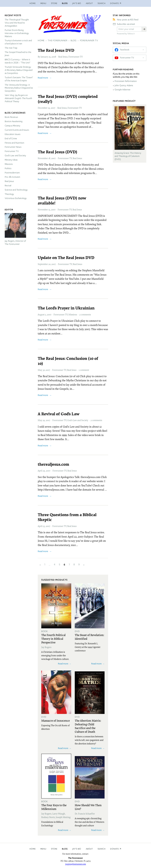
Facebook (125, 50)
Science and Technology (16, 190)
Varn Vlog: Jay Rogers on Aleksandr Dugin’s (18, 98)
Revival (8, 186)
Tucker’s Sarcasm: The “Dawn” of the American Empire (19, 79)
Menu (43, 3)
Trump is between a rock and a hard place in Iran (18, 42)
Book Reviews (11, 117)
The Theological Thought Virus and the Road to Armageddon (17, 23)
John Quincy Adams (124, 85)
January (44, 57)
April (40, 471)
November (43, 158)
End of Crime (11, 139)
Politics (8, 168)
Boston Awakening (14, 121)
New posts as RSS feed (128, 20)
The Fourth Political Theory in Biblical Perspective (53, 639)
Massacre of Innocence (56, 720)
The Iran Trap (11, 48)
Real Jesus (63, 57)
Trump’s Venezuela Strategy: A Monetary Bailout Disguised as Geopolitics (19, 70)
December (43, 108)
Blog (65, 3)
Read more (43, 78)
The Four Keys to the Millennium (54, 807)
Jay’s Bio (77, 3)
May (40, 370)
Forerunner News (13, 147)
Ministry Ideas (11, 160)
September (43, 264)
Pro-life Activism (12, 177)
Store (54, 3)
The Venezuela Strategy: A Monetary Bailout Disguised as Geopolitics (19, 88)
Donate (115, 849)
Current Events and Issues (17, 130)
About (89, 3)
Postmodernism (12, 173)
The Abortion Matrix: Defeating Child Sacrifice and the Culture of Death (88, 726)
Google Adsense (122, 90)
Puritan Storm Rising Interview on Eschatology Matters (17, 33)
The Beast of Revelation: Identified (89, 637)
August (41, 314)
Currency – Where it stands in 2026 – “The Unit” (17, 61)
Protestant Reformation (126, 81)
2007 (53, 108)
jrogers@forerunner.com (76, 864)
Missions (73, 314)
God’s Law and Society (78, 420)
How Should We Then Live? (88, 807)
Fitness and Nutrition (14, 143)
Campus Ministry (12, 126)
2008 (54, 57)
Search (102, 3)
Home (33, 3)
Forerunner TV (76, 57)
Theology (9, 194)
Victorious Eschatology (16, 198)
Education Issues (13, 134)
